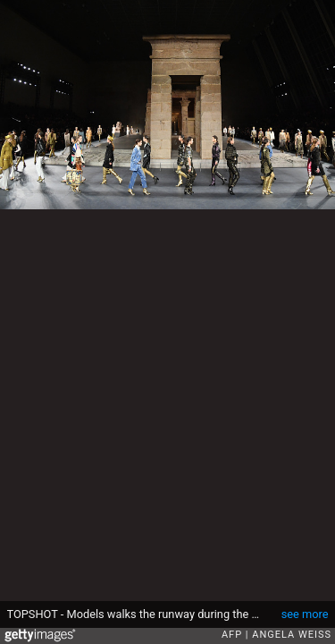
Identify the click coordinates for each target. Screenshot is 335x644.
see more (305, 614)
